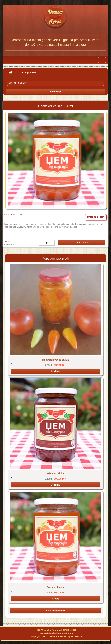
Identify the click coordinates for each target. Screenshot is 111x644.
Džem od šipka (55, 473)
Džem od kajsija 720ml (55, 106)
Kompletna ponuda (56, 610)
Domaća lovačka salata (55, 360)
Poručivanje (55, 91)
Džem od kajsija (55, 587)
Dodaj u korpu (82, 243)
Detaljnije (55, 371)
